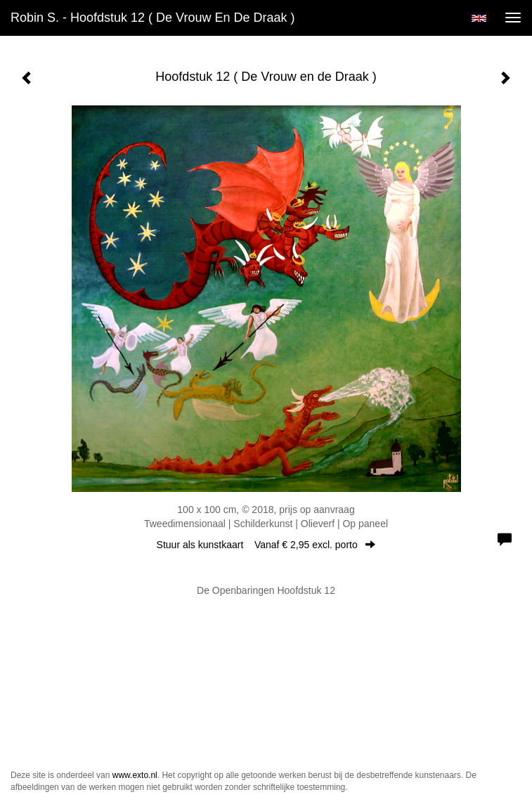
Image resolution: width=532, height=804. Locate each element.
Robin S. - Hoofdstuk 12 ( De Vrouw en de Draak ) (153, 18)
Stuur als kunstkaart (266, 545)
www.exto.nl (135, 775)
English (479, 18)
